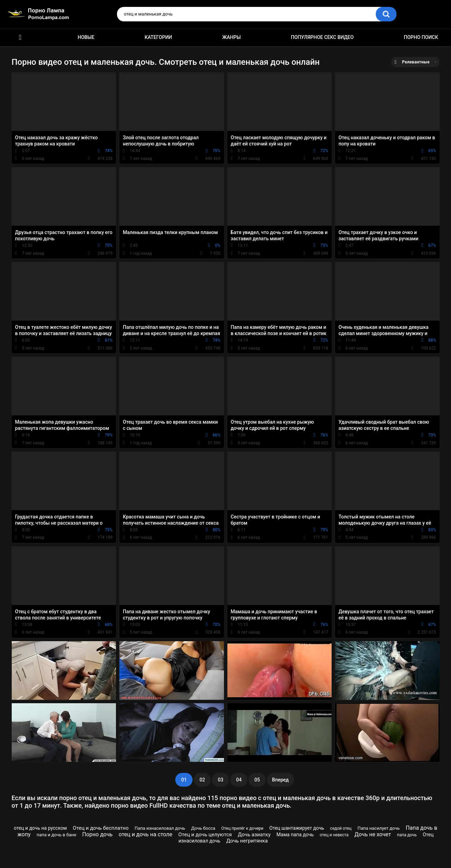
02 (202, 780)
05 (257, 780)
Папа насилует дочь (379, 828)
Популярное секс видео (322, 37)
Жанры (232, 37)
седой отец (341, 828)
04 (239, 780)
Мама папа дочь (295, 835)
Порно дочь (97, 834)
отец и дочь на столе (146, 834)
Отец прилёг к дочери (242, 828)
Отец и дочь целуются (205, 835)
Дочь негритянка (247, 841)
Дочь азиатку (254, 835)
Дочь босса (203, 828)
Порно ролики (20, 37)
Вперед (280, 780)
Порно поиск (421, 37)
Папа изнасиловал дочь (160, 828)
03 (220, 780)
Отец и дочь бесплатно (101, 828)
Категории (158, 37)
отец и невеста (334, 835)
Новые (86, 37)
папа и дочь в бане (56, 835)
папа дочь (407, 835)
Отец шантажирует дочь (297, 828)
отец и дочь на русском (40, 828)
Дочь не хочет (373, 834)
